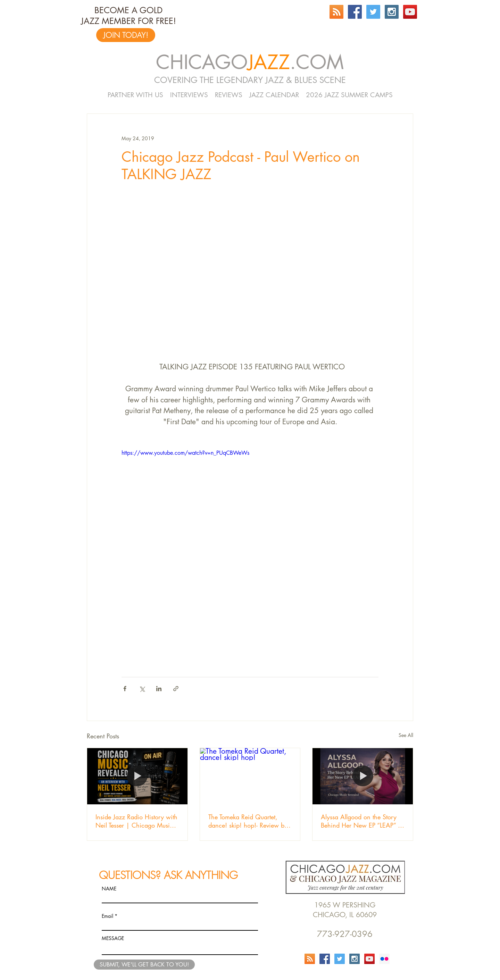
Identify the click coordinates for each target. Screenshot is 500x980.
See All (406, 735)
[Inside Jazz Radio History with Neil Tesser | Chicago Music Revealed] (137, 776)
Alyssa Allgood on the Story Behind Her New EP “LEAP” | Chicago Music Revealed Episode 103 (361, 821)
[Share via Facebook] (125, 689)
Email (107, 916)
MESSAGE (113, 938)
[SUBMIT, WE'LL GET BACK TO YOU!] (144, 965)
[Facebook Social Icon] (355, 12)
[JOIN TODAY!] (126, 35)
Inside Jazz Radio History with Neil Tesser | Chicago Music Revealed (136, 821)
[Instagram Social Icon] (392, 12)
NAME (109, 889)
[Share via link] (176, 689)
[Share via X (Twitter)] (142, 689)
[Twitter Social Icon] (373, 12)
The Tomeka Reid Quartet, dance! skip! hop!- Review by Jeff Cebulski (248, 821)
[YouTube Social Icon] (410, 12)
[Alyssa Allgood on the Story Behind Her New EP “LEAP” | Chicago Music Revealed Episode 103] (363, 776)
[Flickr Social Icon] (384, 959)
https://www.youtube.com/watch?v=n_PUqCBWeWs (185, 453)
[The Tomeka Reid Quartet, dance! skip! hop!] (250, 776)
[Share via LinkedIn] (159, 689)
